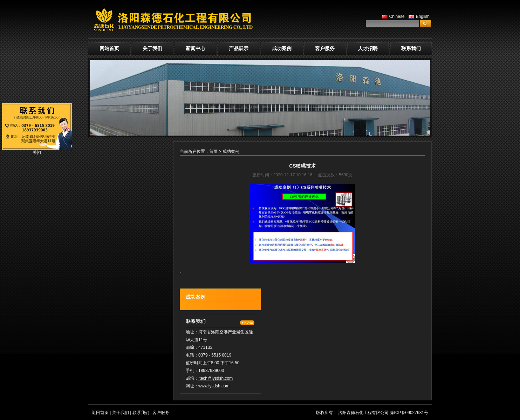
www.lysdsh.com (214, 386)
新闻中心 (196, 48)
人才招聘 (368, 48)
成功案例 (282, 48)
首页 (213, 151)
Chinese (392, 16)
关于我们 (152, 48)
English (418, 16)
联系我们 (411, 48)
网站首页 (109, 48)
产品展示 (239, 48)
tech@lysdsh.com (216, 378)
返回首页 (100, 413)
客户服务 (325, 48)
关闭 (37, 153)
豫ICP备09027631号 (409, 413)
